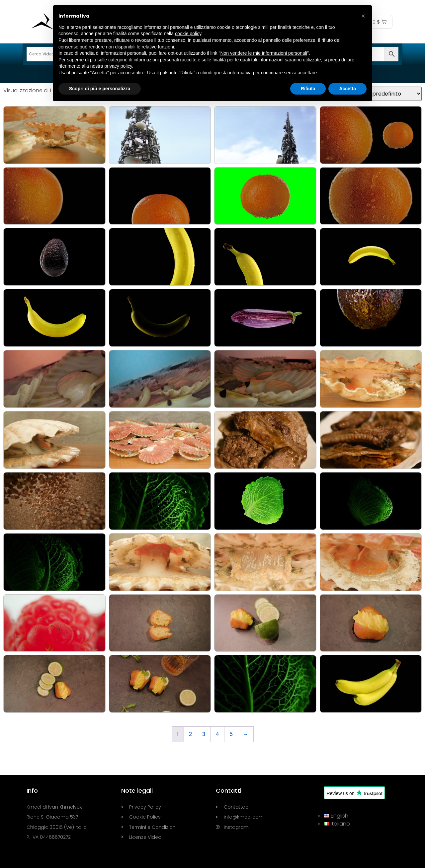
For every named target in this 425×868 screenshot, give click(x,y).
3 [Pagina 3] (204, 734)
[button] (363, 16)
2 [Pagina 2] (190, 734)
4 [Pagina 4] (217, 734)
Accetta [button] (347, 89)
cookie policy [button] (188, 34)
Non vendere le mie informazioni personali (263, 53)
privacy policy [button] (118, 66)
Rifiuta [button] (308, 89)
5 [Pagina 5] (231, 734)
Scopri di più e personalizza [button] (100, 89)
